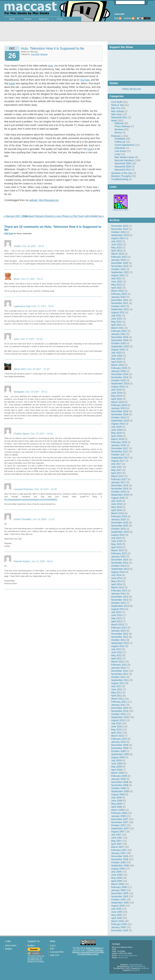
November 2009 (120, 748)
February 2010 (119, 739)
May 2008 (116, 804)
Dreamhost (135, 970)
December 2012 (120, 634)
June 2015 (117, 541)
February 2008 (119, 813)
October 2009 (118, 751)
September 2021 (120, 309)
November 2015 (120, 526)
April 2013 (117, 621)
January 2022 (118, 297)
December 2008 (120, 782)
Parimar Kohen (22, 561)
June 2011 (117, 689)
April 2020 (117, 362)
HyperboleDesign (135, 965)
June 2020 (117, 356)
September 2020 (120, 346)
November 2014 (120, 563)
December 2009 (120, 745)
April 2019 (117, 399)
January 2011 (118, 705)
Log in (53, 945)
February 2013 (119, 628)
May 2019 (116, 396)
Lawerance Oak (22, 306)
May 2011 (116, 692)
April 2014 (117, 584)
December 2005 (120, 893)
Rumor (118, 133)
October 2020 (118, 343)
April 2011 (117, 696)
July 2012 (116, 649)
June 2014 (117, 578)
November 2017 (120, 451)
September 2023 (120, 235)
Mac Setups (117, 111)
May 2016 (116, 507)
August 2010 (118, 720)
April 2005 (117, 918)
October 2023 (118, 232)
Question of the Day (122, 173)
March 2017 (117, 476)
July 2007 (116, 835)
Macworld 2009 (123, 167)
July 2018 (116, 427)
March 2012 (117, 662)
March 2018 (117, 439)
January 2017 (118, 482)
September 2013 (120, 606)
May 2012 (116, 655)
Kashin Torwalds (22, 519)
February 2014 (119, 591)
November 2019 (120, 377)
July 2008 (116, 798)
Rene (16, 279)
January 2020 (118, 371)
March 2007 (117, 847)
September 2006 (120, 866)
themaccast (123, 958)
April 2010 (117, 733)
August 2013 (118, 609)
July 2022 (116, 278)
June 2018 (117, 430)
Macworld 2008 (123, 163)
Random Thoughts (121, 176)
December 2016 (120, 485)
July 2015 (116, 538)
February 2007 (119, 850)
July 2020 (116, 353)
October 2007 (118, 825)
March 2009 (117, 773)
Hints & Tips (118, 105)
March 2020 (117, 365)
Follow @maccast (131, 89)
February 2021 (119, 331)
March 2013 (117, 624)
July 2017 (116, 464)
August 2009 (118, 757)
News (114, 121)
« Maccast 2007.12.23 (15, 216)
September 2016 (120, 495)
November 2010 (120, 711)
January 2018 (118, 445)
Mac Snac (116, 114)
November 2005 (120, 896)
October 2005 (118, 899)
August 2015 (118, 535)
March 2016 (117, 513)
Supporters (44, 19)
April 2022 (117, 288)
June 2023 (117, 244)
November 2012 (120, 637)
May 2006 (116, 878)
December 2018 (120, 411)
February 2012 (119, 665)
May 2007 (116, 841)
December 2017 (120, 448)
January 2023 (118, 260)
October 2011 (118, 677)
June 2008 (117, 801)
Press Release (122, 126)
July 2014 (116, 575)
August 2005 (118, 906)
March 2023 (117, 254)
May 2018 (116, 433)
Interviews (120, 148)
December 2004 (120, 930)
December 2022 (120, 263)
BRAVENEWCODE (138, 967)
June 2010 (117, 726)
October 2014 (118, 566)
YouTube (85, 80)
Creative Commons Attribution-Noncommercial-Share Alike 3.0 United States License (88, 952)
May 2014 (116, 581)
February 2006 (119, 887)
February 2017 (119, 479)
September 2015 (120, 532)
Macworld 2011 (119, 117)
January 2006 (118, 890)
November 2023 (120, 229)
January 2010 (118, 742)
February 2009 (119, 776)
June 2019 (117, 393)
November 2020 (120, 340)
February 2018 (119, 442)
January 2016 (118, 519)
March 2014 (117, 587)
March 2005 (117, 921)
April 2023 (117, 251)
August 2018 (118, 424)
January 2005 (118, 927)
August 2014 (118, 572)
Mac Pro (116, 108)
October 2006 (118, 862)
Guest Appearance (125, 145)
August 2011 (118, 683)
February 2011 (119, 702)
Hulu (51, 66)
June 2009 (117, 764)
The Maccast (78, 948)
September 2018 (120, 421)
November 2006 (120, 859)
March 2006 (117, 884)
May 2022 (116, 285)
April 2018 (117, 436)
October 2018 (118, 417)
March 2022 (117, 291)
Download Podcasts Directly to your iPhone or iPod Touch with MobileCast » (63, 216)
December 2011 (120, 671)
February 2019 (119, 405)
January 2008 (118, 816)
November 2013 (120, 600)
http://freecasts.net (49, 200)
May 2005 (116, 915)
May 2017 (116, 470)
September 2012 (120, 643)
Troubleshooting (120, 179)
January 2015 (118, 557)
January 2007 (118, 853)
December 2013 (120, 597)
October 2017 (118, 455)
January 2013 (118, 631)
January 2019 (118, 408)
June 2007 (117, 838)
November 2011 (120, 674)
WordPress (145, 968)
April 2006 (117, 881)
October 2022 (118, 269)
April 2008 (117, 807)
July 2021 (116, 316)
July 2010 (116, 723)
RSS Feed (9, 233)
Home (12, 19)
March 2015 (117, 550)
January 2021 (118, 334)
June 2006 (117, 875)
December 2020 (120, 337)
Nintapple (19, 392)
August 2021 (118, 312)
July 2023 (116, 241)
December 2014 (120, 560)
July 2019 (116, 390)
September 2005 (120, 903)
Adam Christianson (94, 948)
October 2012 (118, 640)
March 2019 (117, 402)
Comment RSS (57, 952)
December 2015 (120, 523)
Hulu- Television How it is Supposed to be (52, 48)
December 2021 (120, 300)
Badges (9, 949)
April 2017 (117, 473)
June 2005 (117, 912)
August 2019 (118, 387)
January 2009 (118, 779)
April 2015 (117, 547)
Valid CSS (55, 955)
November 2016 (120, 489)
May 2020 (116, 359)
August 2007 (118, 832)
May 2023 (116, 248)
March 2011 (117, 699)
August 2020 (118, 349)
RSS (52, 949)
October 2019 (118, 380)
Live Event (120, 151)
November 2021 (120, 303)
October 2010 (118, 714)
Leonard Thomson (23, 489)
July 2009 (116, 760)
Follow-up (120, 142)
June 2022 (117, 282)
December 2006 (120, 856)
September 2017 (120, 458)
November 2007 (120, 822)
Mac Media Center (124, 157)
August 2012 (118, 646)
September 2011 (120, 680)
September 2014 (120, 569)
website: (34, 200)
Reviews (119, 129)
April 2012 (117, 658)
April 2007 (117, 844)
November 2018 (120, 414)
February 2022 (119, 294)
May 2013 (116, 618)
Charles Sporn (21, 434)
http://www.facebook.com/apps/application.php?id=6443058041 (31, 499)
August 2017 (118, 461)
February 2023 (119, 257)
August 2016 (118, 498)
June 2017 (117, 467)
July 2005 (116, 909)
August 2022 (118, 275)
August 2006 (118, 869)
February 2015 (119, 553)
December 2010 (120, 708)
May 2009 (116, 767)
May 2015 (116, 544)
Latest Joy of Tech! (121, 209)
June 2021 (117, 319)
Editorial (119, 123)
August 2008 (118, 794)
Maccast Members (124, 160)
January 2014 (118, 594)
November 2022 (120, 266)
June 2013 (117, 615)
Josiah (17, 246)
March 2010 (117, 736)
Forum (60, 19)
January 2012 (118, 668)
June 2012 (117, 652)
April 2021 (117, 325)
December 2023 (120, 226)
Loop (117, 154)
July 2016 (116, 501)
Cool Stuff (116, 102)
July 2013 (116, 612)
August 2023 (118, 238)
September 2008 (120, 791)
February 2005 (119, 924)
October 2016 (118, 492)
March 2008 (117, 810)
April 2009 (117, 770)
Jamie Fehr (20, 369)
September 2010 (120, 717)
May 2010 (116, 730)
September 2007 (120, 828)
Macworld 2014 (123, 170)
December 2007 (120, 819)
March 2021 (117, 328)
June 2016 (117, 504)
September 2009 (120, 754)
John (16, 339)
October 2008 (118, 788)
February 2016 (119, 516)
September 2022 (120, 272)
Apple (12, 83)
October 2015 (118, 529)
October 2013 (118, 603)
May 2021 (116, 322)
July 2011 (116, 686)
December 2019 (120, 374)
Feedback (120, 139)
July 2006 (116, 872)
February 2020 (119, 368)
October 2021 (118, 306)
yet (90, 149)
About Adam (11, 945)
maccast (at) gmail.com (127, 955)
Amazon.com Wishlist (36, 962)
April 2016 (117, 510)
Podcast (27, 19)
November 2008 (120, 785)
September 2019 (120, 383)
